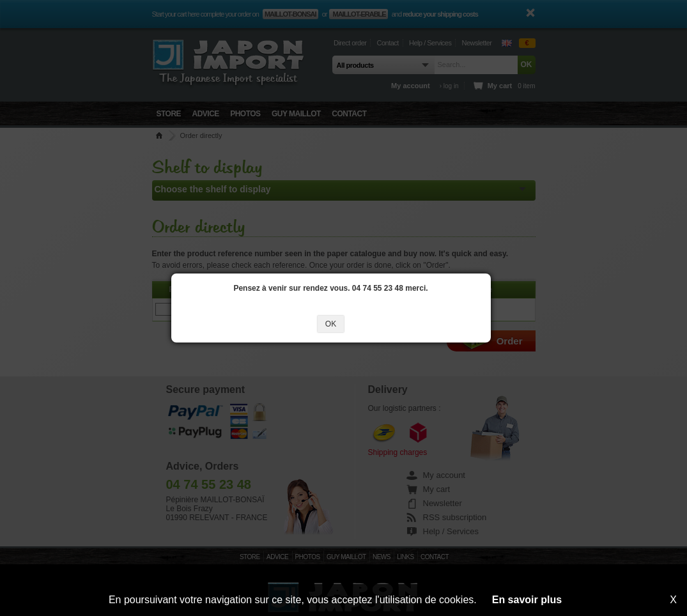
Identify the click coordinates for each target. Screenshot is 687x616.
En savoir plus (527, 600)
